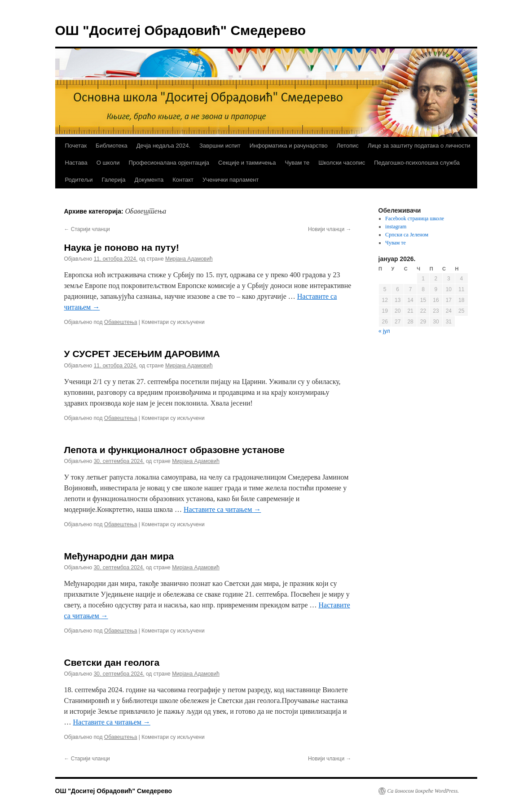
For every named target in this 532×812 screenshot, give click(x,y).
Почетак (76, 146)
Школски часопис (342, 163)
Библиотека (112, 146)
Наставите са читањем (222, 509)
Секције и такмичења (247, 163)
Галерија (113, 180)
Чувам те (297, 163)
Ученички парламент (231, 180)
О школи (108, 163)
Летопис (348, 146)
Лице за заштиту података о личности (419, 146)
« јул (384, 331)
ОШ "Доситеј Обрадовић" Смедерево (181, 30)
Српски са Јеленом (407, 235)
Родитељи (79, 180)
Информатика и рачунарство (289, 146)
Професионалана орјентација (169, 163)
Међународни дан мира (119, 556)
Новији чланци (330, 229)
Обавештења (121, 322)
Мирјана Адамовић (189, 259)
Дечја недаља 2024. (163, 146)
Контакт (183, 180)
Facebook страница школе (415, 218)
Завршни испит (220, 146)
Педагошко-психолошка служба (417, 163)
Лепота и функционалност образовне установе (174, 450)
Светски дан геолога (112, 662)
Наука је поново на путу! (122, 247)
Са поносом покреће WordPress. (423, 791)
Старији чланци (87, 229)
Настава (76, 163)
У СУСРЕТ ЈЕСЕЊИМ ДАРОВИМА (142, 354)
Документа (149, 180)
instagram (396, 227)
